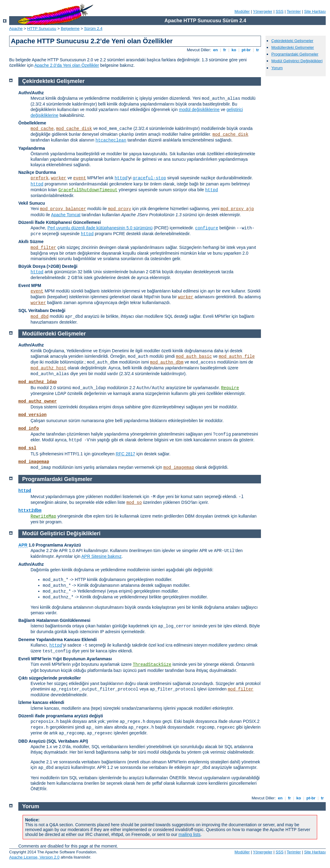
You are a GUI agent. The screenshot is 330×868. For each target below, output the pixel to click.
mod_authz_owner (38, 401)
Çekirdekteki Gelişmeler (292, 41)
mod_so (134, 503)
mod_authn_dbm (167, 362)
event (80, 178)
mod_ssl (27, 448)
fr (225, 50)
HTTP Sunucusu (42, 29)
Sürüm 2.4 (93, 29)
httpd (121, 178)
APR (23, 545)
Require (230, 388)
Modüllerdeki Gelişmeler (293, 47)
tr (258, 50)
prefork (40, 178)
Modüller (242, 11)
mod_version (32, 415)
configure (207, 228)
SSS (280, 11)
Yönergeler (263, 11)
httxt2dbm (30, 511)
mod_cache (42, 129)
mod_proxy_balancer (63, 209)
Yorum (277, 68)
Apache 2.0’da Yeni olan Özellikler (67, 65)
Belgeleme (70, 29)
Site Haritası (315, 11)
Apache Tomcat (66, 215)
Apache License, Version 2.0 (34, 857)
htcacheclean (111, 140)
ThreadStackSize (152, 665)
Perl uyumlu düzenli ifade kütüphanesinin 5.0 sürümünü (100, 228)
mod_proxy (119, 209)
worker (59, 178)
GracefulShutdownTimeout (88, 190)
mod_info (29, 429)
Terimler (294, 11)
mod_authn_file (237, 357)
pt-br (246, 50)
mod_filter (43, 248)
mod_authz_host (49, 368)
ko (234, 50)
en (215, 50)
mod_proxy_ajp (237, 209)
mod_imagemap (34, 462)
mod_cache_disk (74, 129)
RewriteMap (43, 516)
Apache (16, 29)
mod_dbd (40, 317)
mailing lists (189, 834)
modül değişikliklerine (199, 109)
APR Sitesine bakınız (101, 556)
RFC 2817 (126, 454)
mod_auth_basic (194, 357)
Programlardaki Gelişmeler (295, 54)
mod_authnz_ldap (38, 382)
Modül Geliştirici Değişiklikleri (297, 61)
